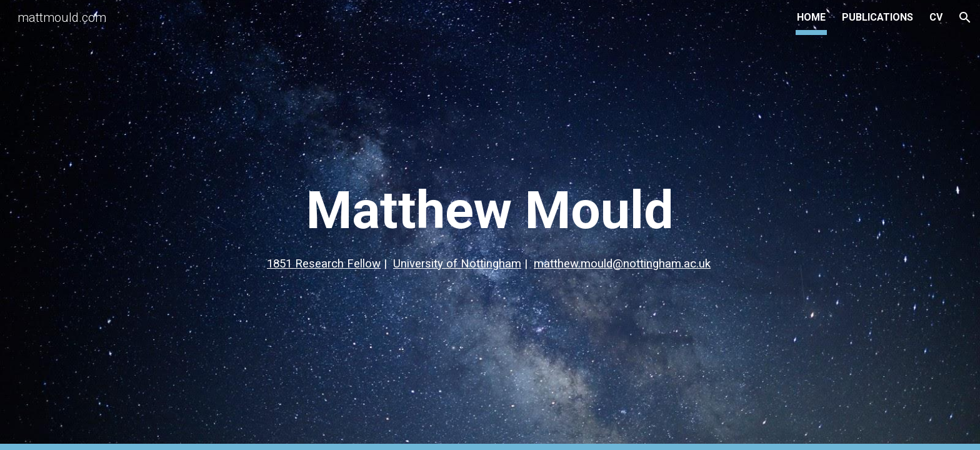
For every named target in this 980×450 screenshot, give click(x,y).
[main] (490, 225)
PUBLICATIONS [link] (877, 17)
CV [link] (936, 17)
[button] (965, 17)
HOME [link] (811, 17)
